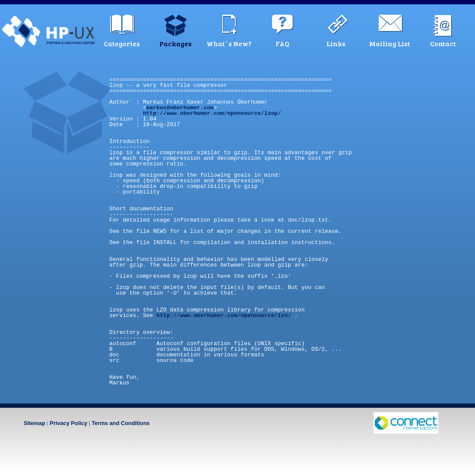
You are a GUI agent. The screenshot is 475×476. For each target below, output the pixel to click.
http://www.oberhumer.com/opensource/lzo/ (224, 315)
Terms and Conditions (120, 423)
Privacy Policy (68, 423)
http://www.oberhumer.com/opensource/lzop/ (212, 113)
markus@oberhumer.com (180, 108)
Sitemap (35, 423)
